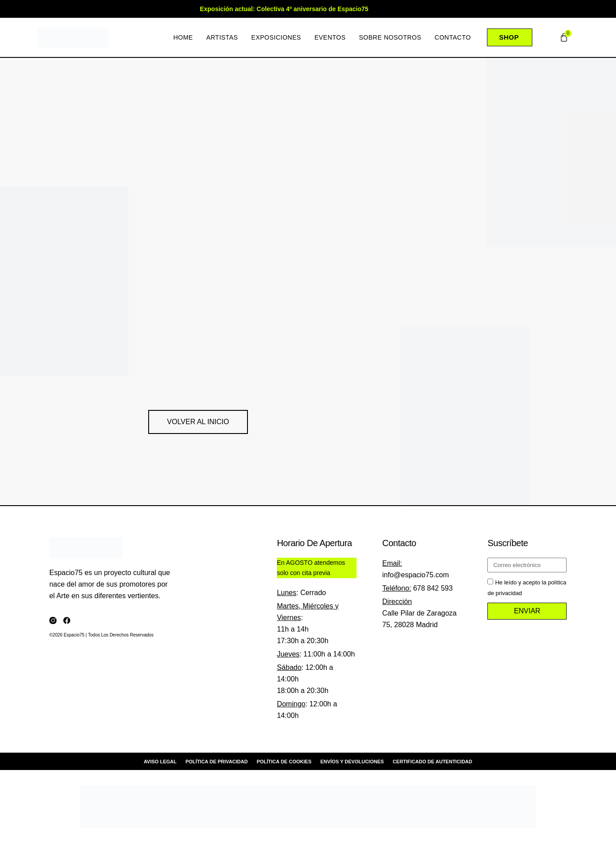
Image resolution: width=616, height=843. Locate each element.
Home (183, 37)
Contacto (452, 37)
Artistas (222, 37)
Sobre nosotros (390, 37)
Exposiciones (276, 37)
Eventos (330, 37)
